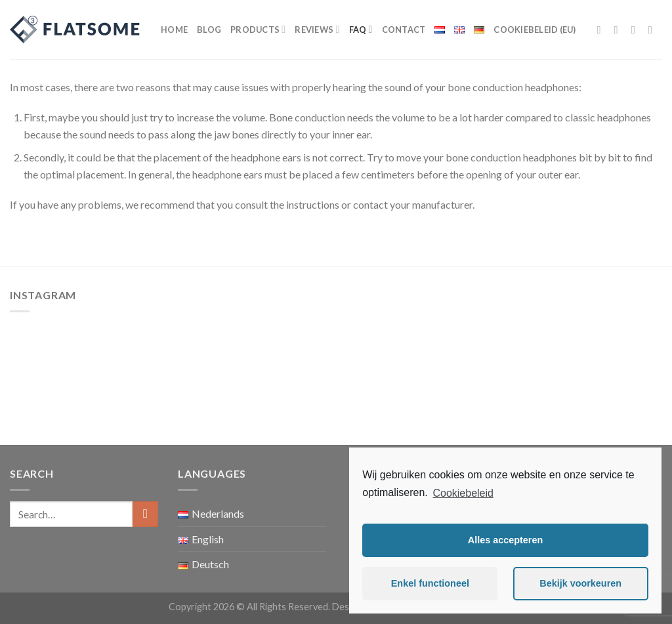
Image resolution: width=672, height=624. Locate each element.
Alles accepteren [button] (505, 540)
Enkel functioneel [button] (430, 583)
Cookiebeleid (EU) (535, 30)
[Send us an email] (654, 30)
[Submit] (145, 514)
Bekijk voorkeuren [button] (580, 583)
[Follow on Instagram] (619, 30)
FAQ (361, 29)
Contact (404, 30)
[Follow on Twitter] (637, 30)
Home (174, 30)
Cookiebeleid (463, 493)
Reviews (317, 29)
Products (258, 29)
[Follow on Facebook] (602, 30)
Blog (209, 30)
